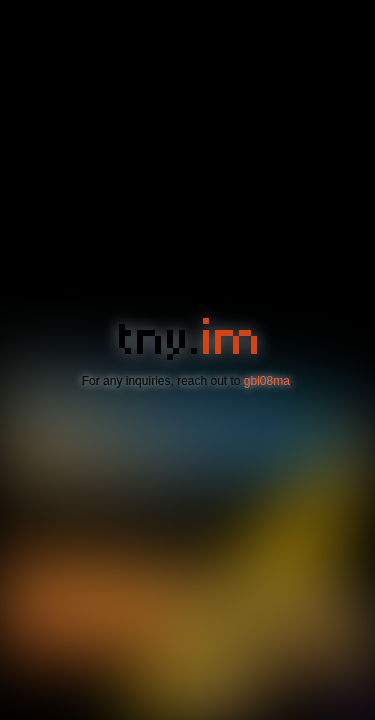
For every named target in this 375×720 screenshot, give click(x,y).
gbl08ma (267, 381)
